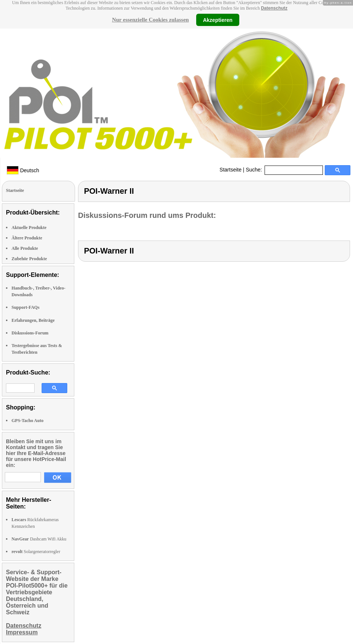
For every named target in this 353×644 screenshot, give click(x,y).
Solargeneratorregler (36, 552)
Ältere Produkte (27, 238)
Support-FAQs (25, 307)
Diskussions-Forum (30, 333)
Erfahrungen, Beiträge (33, 320)
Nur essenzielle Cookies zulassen (150, 20)
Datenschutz (274, 8)
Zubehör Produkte (29, 259)
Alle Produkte (25, 248)
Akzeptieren (218, 20)
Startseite (231, 170)
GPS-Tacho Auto (27, 421)
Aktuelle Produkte (29, 228)
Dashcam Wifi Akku (39, 539)
